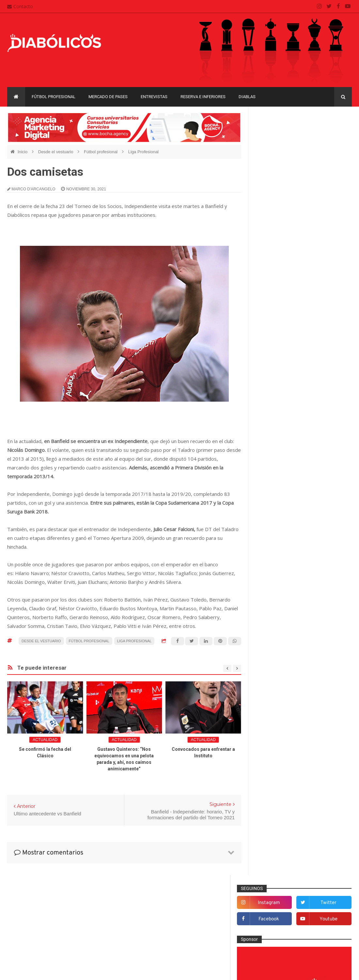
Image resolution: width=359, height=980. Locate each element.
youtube (333, 151)
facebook (283, 151)
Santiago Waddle (91, 970)
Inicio (23, 152)
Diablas (247, 97)
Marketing (271, 638)
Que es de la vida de (282, 681)
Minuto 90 (271, 660)
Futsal (267, 596)
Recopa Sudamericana (319, 778)
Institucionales (276, 628)
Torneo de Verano (276, 790)
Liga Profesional (143, 152)
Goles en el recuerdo (282, 617)
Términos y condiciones (155, 938)
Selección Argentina (281, 713)
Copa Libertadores (313, 745)
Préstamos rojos (278, 671)
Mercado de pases (108, 97)
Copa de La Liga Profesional (286, 767)
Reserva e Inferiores (203, 97)
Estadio (269, 585)
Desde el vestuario (56, 152)
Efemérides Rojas (279, 564)
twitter (333, 135)
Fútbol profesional (54, 97)
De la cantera (275, 531)
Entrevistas (154, 97)
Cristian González (51, 970)
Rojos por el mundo (281, 703)
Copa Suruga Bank (323, 756)
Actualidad (45, 740)
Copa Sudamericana (278, 756)
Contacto (20, 6)
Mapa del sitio (145, 913)
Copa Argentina (273, 745)
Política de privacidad (152, 925)
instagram (283, 135)
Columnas (271, 521)
